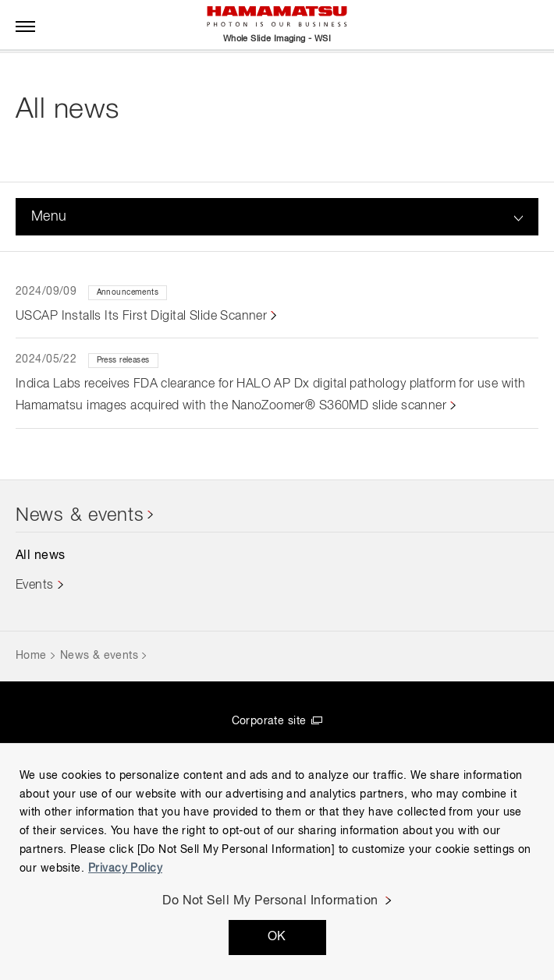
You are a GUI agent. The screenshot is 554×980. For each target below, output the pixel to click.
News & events (80, 515)
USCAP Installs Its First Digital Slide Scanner (141, 317)
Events (35, 586)
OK (277, 937)
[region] (277, 861)
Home (31, 656)
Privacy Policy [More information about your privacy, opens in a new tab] (125, 869)
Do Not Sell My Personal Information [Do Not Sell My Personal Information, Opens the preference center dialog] (270, 901)
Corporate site (269, 721)
